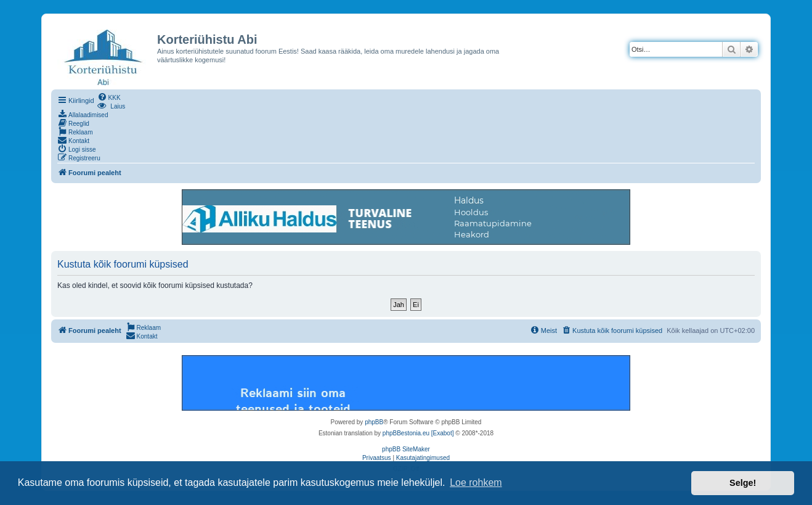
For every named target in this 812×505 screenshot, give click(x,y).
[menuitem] (109, 97)
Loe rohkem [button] (476, 482)
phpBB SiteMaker (406, 449)
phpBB (374, 422)
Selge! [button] (743, 483)
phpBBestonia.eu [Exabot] (418, 433)
